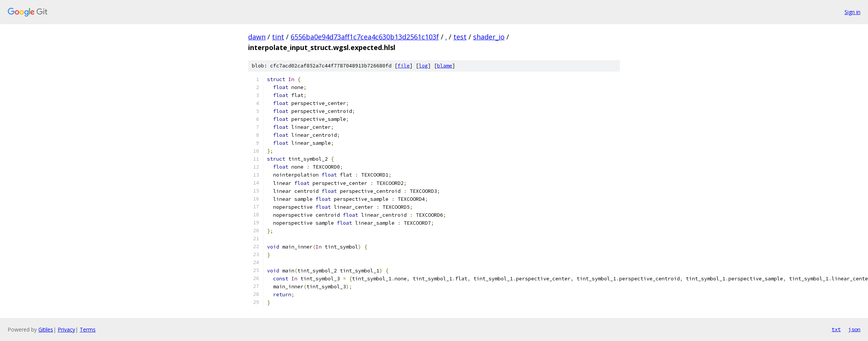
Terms (88, 329)
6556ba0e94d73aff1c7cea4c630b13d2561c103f (365, 37)
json (854, 329)
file (404, 66)
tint (278, 37)
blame (445, 66)
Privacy (66, 329)
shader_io (489, 37)
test (460, 37)
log (423, 66)
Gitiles (46, 329)
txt (836, 329)
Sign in (852, 12)
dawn (257, 37)
